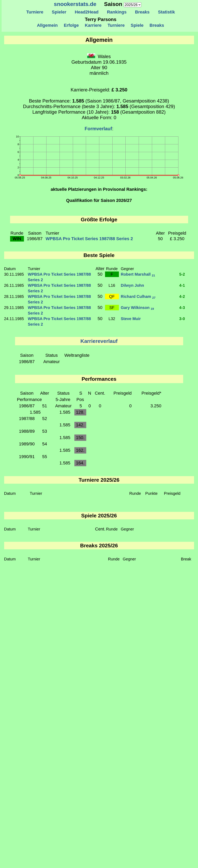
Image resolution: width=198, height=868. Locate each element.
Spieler (59, 12)
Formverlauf (98, 129)
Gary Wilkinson (137, 308)
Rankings (117, 12)
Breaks (142, 12)
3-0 (182, 319)
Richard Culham (138, 296)
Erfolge (71, 25)
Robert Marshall (138, 274)
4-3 (182, 308)
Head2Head (87, 12)
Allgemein (47, 25)
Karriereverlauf (99, 341)
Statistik (166, 12)
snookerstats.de (75, 4)
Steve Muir (131, 319)
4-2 (182, 296)
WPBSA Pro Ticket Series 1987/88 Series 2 (89, 239)
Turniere (35, 12)
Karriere (93, 25)
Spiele (137, 25)
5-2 (182, 274)
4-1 (182, 285)
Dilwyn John (133, 285)
